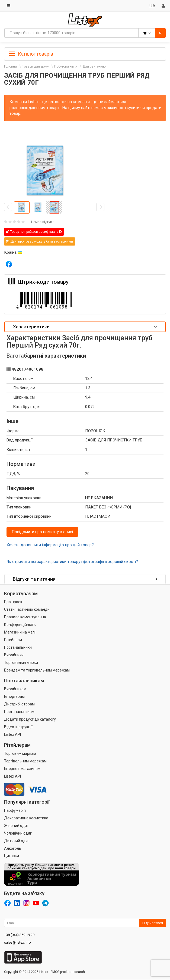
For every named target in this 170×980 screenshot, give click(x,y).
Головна (10, 66)
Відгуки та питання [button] (85, 579)
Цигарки (12, 856)
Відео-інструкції (18, 727)
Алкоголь (13, 848)
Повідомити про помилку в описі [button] (42, 532)
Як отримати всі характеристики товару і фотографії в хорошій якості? (72, 562)
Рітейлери (13, 640)
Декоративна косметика (26, 818)
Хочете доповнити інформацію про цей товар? (50, 545)
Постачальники (18, 647)
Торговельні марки (21, 663)
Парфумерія (15, 810)
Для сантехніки (95, 66)
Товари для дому (36, 66)
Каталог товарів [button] (31, 54)
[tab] (85, 53)
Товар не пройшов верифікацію (34, 232)
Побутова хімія (66, 66)
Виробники (14, 655)
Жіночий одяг (16, 826)
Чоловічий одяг (18, 833)
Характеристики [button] (85, 327)
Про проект (14, 602)
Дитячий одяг (17, 841)
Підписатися (153, 923)
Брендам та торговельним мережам (37, 670)
